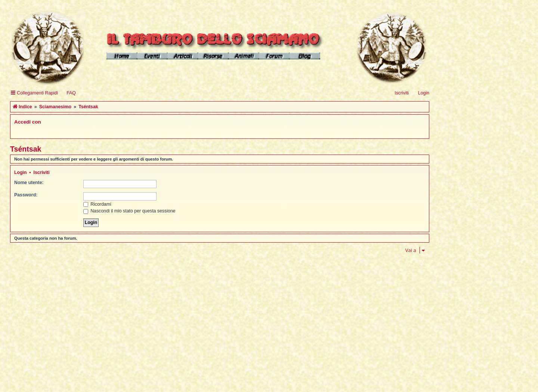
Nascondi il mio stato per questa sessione (129, 211)
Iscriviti (42, 172)
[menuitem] (68, 93)
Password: (26, 195)
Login (21, 172)
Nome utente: (29, 183)
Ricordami (97, 204)
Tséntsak (26, 149)
